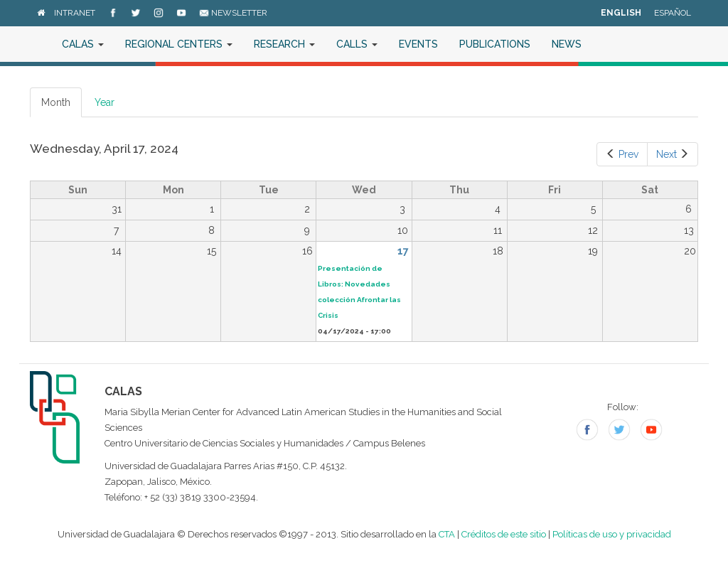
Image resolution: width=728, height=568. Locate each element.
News (567, 44)
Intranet (75, 13)
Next (673, 154)
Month (61, 106)
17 (403, 251)
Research (284, 44)
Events (418, 44)
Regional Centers (179, 44)
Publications (495, 44)
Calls (357, 44)
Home (41, 44)
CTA (447, 534)
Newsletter (233, 13)
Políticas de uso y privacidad (612, 534)
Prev (622, 154)
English (621, 13)
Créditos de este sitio (504, 534)
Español (673, 13)
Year (105, 102)
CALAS (83, 44)
